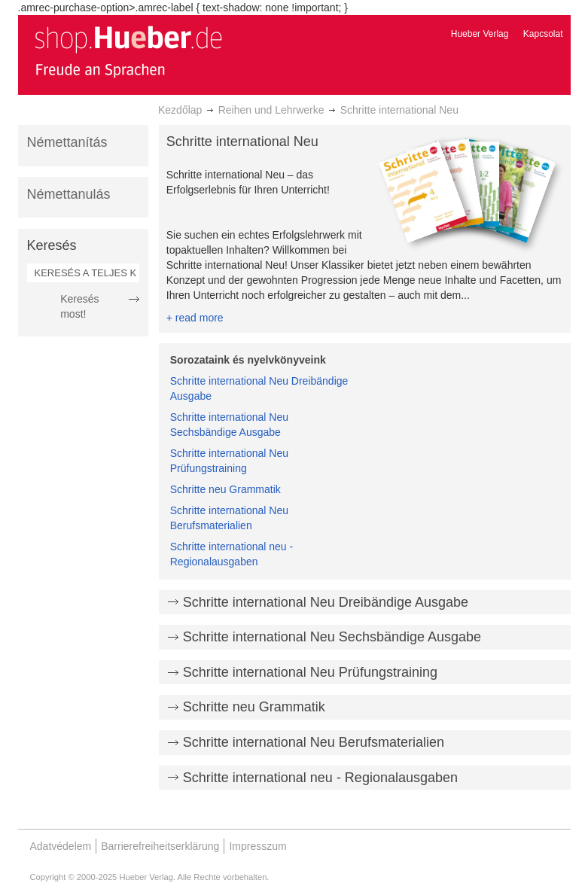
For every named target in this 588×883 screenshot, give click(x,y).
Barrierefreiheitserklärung (160, 846)
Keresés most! (79, 306)
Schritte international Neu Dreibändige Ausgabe (326, 602)
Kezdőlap (180, 110)
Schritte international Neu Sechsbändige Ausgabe (332, 637)
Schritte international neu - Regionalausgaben (320, 778)
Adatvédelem (61, 846)
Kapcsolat (543, 34)
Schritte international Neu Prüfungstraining (310, 672)
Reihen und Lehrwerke (271, 110)
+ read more (195, 318)
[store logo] (128, 51)
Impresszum (257, 846)
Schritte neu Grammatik (225, 489)
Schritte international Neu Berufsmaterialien (314, 742)
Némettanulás (69, 194)
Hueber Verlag (480, 34)
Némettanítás (67, 142)
